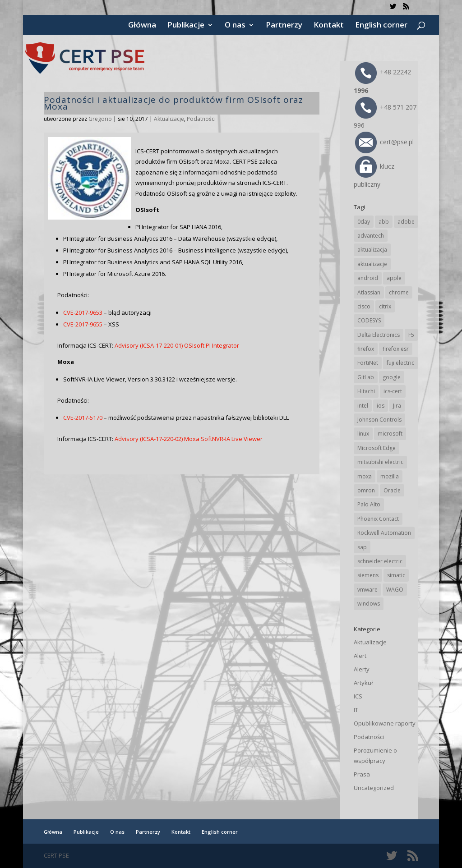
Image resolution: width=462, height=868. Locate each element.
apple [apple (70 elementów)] (394, 278)
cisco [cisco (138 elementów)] (364, 306)
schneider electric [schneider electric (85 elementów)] (380, 561)
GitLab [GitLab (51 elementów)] (366, 377)
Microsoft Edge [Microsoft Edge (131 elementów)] (377, 448)
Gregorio (100, 119)
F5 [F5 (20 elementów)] (411, 335)
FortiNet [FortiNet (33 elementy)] (368, 363)
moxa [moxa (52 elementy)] (365, 476)
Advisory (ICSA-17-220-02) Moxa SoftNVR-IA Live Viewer (189, 439)
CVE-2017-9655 (83, 324)
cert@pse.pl (384, 142)
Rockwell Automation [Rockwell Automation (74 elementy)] (384, 533)
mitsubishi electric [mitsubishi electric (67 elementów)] (380, 462)
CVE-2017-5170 (83, 418)
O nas (235, 26)
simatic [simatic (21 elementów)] (396, 575)
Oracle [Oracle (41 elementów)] (392, 490)
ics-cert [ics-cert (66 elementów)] (393, 391)
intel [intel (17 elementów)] (363, 406)
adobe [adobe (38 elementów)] (406, 222)
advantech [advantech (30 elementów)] (371, 236)
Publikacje (186, 26)
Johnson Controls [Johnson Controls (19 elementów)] (379, 420)
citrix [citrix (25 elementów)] (385, 306)
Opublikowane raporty (385, 723)
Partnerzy (284, 26)
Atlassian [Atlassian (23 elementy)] (369, 292)
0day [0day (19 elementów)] (364, 222)
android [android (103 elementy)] (368, 278)
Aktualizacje (169, 119)
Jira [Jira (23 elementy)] (397, 406)
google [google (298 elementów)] (392, 377)
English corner (381, 26)
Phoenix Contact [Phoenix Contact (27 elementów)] (378, 519)
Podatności (201, 119)
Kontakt (329, 26)
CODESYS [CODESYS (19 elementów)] (369, 320)
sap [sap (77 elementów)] (362, 547)
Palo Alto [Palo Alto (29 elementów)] (369, 504)
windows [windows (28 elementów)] (369, 604)
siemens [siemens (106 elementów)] (368, 575)
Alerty (362, 669)
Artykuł (363, 683)
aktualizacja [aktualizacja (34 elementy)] (372, 250)
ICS (358, 696)
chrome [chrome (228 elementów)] (399, 292)
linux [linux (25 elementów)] (363, 434)
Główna (142, 26)
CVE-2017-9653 (83, 312)
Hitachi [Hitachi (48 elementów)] (366, 391)
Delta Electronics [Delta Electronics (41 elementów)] (379, 335)
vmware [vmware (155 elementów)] (367, 590)
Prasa (362, 774)
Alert (360, 656)
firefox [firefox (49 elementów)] (366, 349)
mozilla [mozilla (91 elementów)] (390, 476)
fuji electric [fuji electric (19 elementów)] (400, 363)
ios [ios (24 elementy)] (381, 406)
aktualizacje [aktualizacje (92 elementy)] (372, 264)
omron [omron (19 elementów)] (366, 490)
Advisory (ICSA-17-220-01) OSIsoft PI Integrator (177, 345)
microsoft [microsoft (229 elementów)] (390, 434)
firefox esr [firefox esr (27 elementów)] (396, 349)
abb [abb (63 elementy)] (384, 222)
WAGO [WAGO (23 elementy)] (395, 590)
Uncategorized (374, 788)
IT (356, 710)
